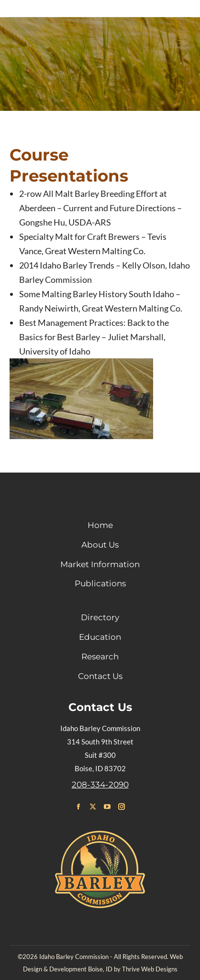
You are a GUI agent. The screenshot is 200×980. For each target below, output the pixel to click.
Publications (100, 583)
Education (100, 637)
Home (100, 525)
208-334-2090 (100, 785)
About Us (100, 545)
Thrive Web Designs (150, 969)
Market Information (100, 564)
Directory (100, 617)
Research (100, 657)
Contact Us (100, 676)
